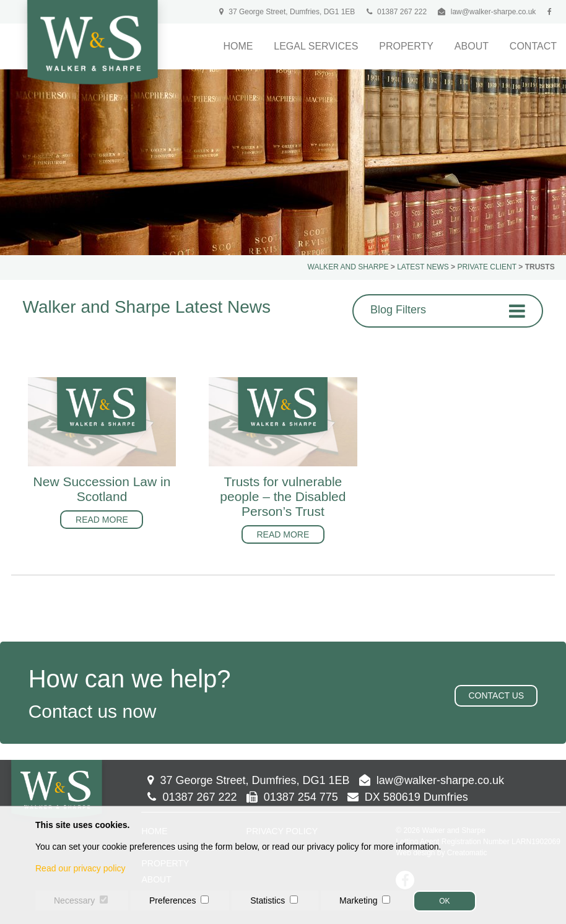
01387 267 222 (397, 12)
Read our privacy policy (81, 868)
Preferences (172, 900)
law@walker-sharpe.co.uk (494, 12)
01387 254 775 (292, 797)
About (472, 46)
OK (444, 901)
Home (238, 46)
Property (406, 46)
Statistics (268, 900)
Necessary (74, 900)
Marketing (358, 900)
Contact (533, 46)
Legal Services (316, 46)
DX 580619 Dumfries (408, 797)
